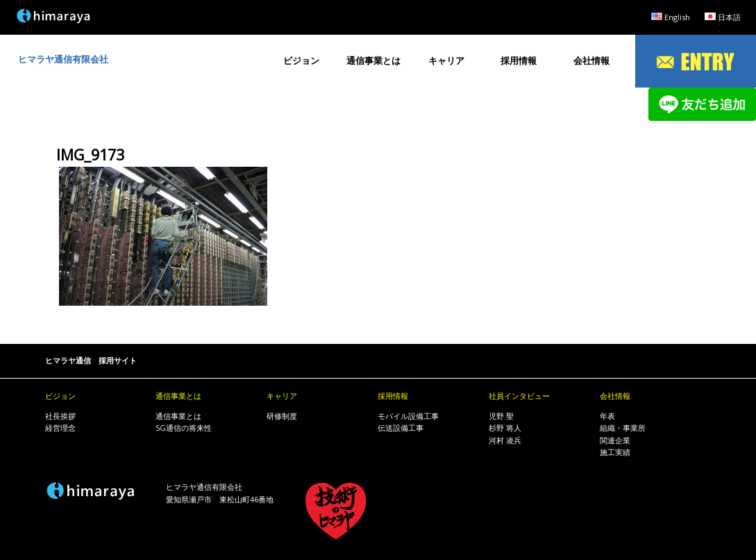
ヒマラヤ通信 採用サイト (91, 360)
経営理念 (60, 428)
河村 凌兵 (505, 440)
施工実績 (615, 452)
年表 (607, 416)
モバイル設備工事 (408, 416)
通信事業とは (373, 60)
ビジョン (301, 60)
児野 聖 (501, 416)
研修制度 (282, 416)
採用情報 (519, 60)
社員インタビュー (519, 396)
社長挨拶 (60, 416)
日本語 (729, 17)
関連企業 (615, 440)
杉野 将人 (505, 428)
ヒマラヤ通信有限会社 (63, 59)
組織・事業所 (623, 428)
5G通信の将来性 (184, 428)
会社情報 (591, 60)
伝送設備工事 (401, 428)
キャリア (446, 60)
